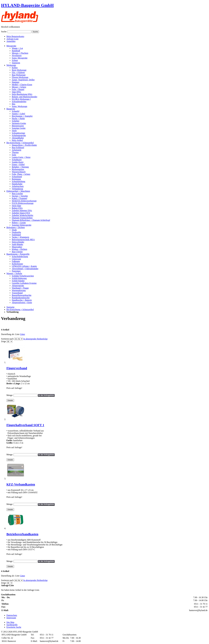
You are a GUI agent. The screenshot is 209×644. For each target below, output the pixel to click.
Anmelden (11, 41)
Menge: (10, 395)
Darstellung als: (8, 334)
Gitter (22, 334)
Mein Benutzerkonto (15, 36)
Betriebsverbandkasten (22, 534)
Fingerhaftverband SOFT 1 (25, 425)
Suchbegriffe (12, 625)
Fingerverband (17, 368)
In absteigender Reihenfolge (35, 339)
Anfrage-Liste (12, 39)
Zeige (3, 341)
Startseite (10, 307)
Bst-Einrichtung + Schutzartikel (20, 309)
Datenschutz (12, 615)
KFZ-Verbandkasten (21, 484)
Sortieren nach (7, 339)
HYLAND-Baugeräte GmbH (27, 5)
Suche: (4, 32)
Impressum (11, 618)
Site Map (10, 622)
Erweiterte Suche (14, 627)
